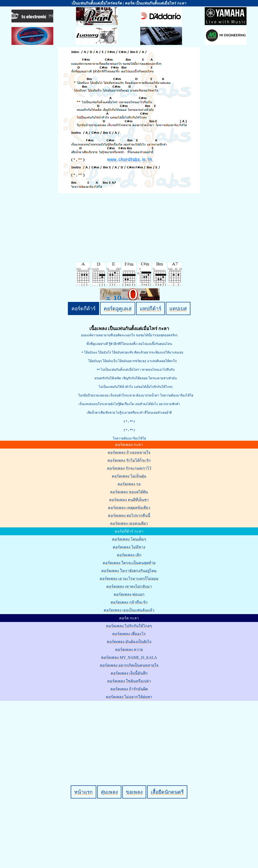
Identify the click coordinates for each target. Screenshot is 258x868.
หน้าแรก (83, 792)
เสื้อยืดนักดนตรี (167, 792)
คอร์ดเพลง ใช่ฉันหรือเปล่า (129, 681)
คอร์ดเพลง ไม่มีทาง (129, 547)
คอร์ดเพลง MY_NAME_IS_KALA (129, 657)
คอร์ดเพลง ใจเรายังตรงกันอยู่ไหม (129, 571)
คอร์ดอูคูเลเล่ (118, 308)
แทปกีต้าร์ (150, 308)
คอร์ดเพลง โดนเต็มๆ (129, 539)
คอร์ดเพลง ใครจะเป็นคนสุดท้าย (129, 563)
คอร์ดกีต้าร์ (83, 308)
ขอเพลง (134, 792)
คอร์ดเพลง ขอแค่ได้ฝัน (129, 492)
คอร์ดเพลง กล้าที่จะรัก (129, 602)
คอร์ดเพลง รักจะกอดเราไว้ (129, 468)
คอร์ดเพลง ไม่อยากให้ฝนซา (129, 697)
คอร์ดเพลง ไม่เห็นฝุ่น (129, 476)
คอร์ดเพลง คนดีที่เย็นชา (129, 500)
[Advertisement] (130, 735)
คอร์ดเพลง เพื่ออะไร (129, 634)
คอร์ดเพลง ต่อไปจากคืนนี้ (129, 516)
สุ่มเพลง (109, 792)
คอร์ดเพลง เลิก (129, 555)
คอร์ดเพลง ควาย (129, 650)
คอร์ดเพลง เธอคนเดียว (129, 523)
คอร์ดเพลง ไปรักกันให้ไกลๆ (129, 626)
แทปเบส (178, 308)
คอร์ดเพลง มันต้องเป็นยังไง (129, 642)
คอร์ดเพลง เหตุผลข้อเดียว (129, 508)
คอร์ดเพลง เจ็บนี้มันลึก (129, 673)
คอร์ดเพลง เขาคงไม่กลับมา (129, 587)
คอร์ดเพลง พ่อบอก (129, 594)
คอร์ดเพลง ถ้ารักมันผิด (129, 689)
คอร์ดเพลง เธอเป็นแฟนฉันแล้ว (129, 610)
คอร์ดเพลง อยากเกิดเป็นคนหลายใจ (129, 665)
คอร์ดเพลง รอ (129, 484)
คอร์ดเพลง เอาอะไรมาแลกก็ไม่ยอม (129, 579)
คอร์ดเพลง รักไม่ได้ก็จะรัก (129, 460)
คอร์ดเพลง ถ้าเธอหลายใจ (129, 453)
